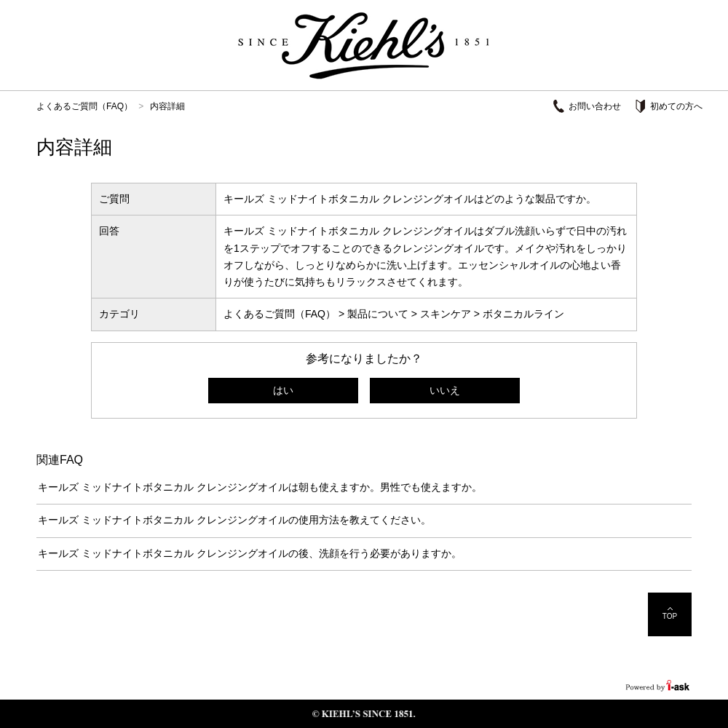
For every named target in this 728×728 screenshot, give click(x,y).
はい (283, 390)
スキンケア (446, 314)
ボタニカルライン (523, 314)
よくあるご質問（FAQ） (84, 106)
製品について (378, 314)
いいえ (445, 390)
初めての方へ (676, 106)
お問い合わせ (595, 106)
